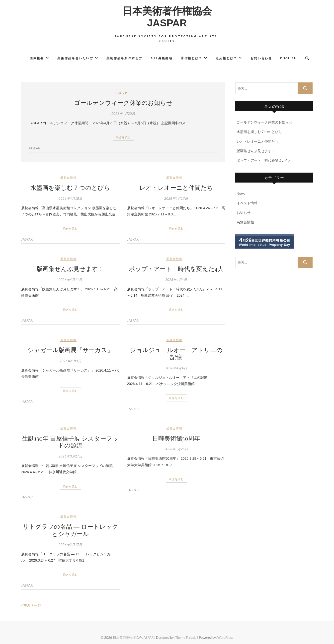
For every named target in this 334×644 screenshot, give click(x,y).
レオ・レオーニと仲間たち (176, 187)
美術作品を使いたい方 (75, 58)
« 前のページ (31, 605)
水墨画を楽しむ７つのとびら (70, 187)
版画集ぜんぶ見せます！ (70, 268)
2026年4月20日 (123, 114)
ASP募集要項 (162, 58)
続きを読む (123, 137)
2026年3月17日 (70, 545)
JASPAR (34, 148)
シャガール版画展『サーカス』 (70, 350)
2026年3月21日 (176, 449)
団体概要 (37, 58)
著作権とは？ (191, 58)
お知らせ (121, 93)
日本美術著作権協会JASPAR (167, 17)
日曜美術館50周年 (176, 438)
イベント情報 (247, 203)
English (289, 58)
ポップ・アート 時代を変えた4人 (176, 268)
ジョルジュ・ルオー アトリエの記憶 (176, 353)
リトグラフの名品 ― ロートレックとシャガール (70, 530)
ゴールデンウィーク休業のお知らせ (123, 102)
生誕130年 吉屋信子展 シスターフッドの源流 (70, 442)
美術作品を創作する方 (124, 58)
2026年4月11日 (70, 280)
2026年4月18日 (70, 198)
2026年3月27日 (70, 456)
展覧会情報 (68, 177)
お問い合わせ (261, 58)
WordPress (225, 638)
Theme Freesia (186, 638)
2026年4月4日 (176, 280)
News (241, 193)
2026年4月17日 (176, 198)
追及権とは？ (226, 58)
